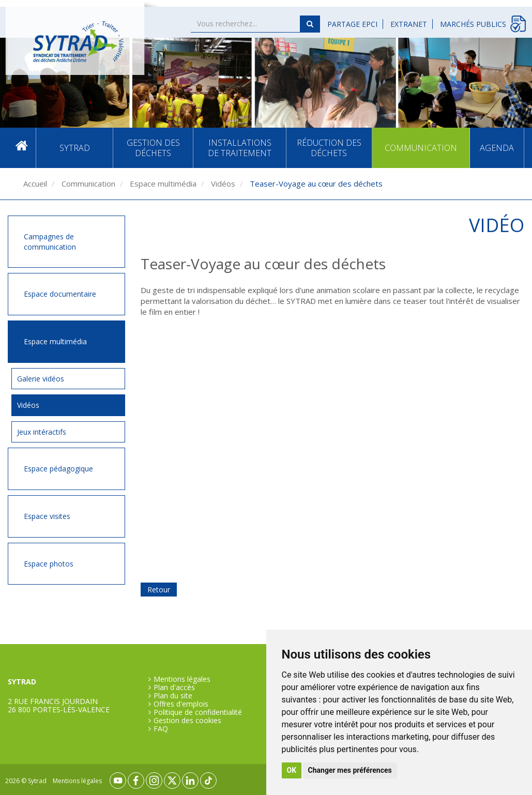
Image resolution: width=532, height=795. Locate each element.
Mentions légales (182, 679)
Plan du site (173, 696)
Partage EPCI (352, 24)
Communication (421, 148)
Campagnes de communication (50, 242)
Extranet (409, 24)
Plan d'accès (174, 687)
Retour (159, 590)
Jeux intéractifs (42, 432)
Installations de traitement (240, 148)
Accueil (22, 148)
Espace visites (47, 516)
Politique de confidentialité (198, 712)
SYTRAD (75, 148)
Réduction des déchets (329, 148)
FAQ (161, 729)
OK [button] (292, 770)
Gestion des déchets (153, 148)
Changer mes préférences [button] (350, 770)
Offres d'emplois (181, 704)
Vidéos (222, 184)
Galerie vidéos (41, 379)
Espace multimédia (162, 184)
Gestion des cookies (187, 721)
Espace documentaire (60, 294)
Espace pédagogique (58, 469)
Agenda (497, 148)
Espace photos (49, 564)
